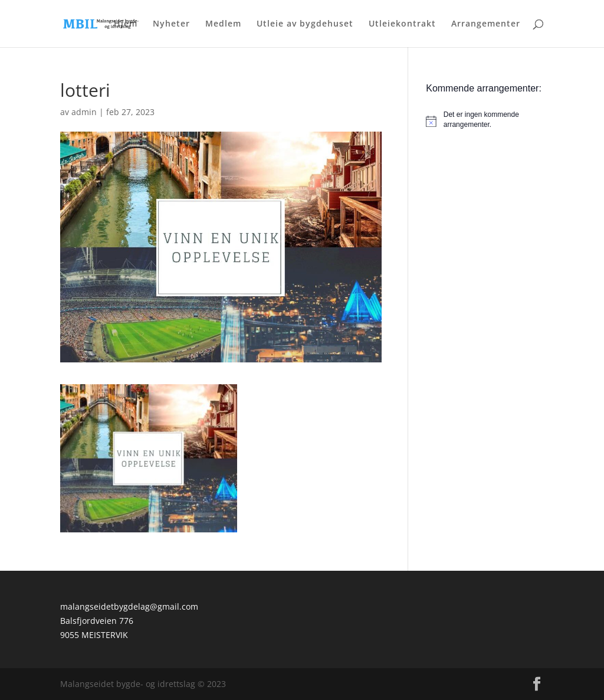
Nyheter (171, 24)
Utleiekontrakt (402, 24)
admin (84, 112)
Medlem (223, 24)
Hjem (126, 24)
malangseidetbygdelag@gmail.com (129, 606)
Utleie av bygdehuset (305, 24)
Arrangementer (486, 24)
